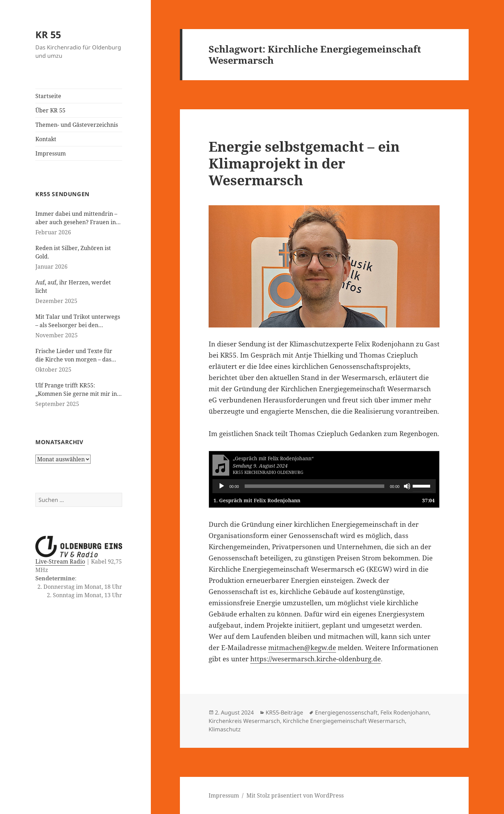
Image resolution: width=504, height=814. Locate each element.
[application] (324, 486)
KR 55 (48, 35)
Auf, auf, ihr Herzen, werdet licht (73, 287)
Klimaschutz (225, 729)
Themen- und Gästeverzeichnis (77, 125)
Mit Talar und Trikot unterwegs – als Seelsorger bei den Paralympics (78, 321)
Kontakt (46, 139)
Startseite (48, 96)
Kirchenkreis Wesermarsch (244, 721)
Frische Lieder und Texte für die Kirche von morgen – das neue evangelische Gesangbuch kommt (77, 355)
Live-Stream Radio (60, 561)
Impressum (51, 153)
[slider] (314, 486)
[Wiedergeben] (222, 486)
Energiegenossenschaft (346, 712)
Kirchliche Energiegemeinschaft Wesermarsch (344, 721)
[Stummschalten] (407, 486)
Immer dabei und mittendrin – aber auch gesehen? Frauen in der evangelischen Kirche (76, 218)
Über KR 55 (50, 110)
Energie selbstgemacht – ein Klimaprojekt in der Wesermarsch (304, 163)
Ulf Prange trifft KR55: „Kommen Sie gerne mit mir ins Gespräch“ (77, 390)
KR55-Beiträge (284, 712)
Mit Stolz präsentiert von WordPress (295, 795)
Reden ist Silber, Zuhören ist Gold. (73, 252)
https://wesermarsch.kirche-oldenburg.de (316, 659)
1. (257, 500)
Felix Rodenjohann (405, 712)
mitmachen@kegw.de (302, 648)
